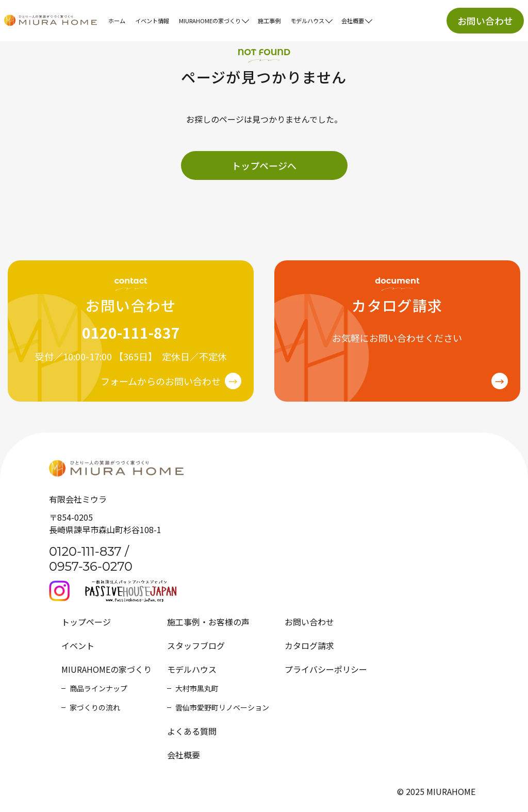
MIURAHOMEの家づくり (106, 669)
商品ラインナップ (98, 688)
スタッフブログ (196, 645)
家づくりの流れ (95, 707)
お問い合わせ (485, 21)
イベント (78, 645)
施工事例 (269, 21)
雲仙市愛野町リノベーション (222, 707)
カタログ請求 (309, 645)
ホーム (117, 21)
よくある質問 (192, 731)
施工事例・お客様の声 (208, 622)
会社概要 (184, 755)
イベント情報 (152, 21)
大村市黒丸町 (197, 688)
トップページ (86, 622)
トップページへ (264, 165)
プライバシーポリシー (326, 669)
